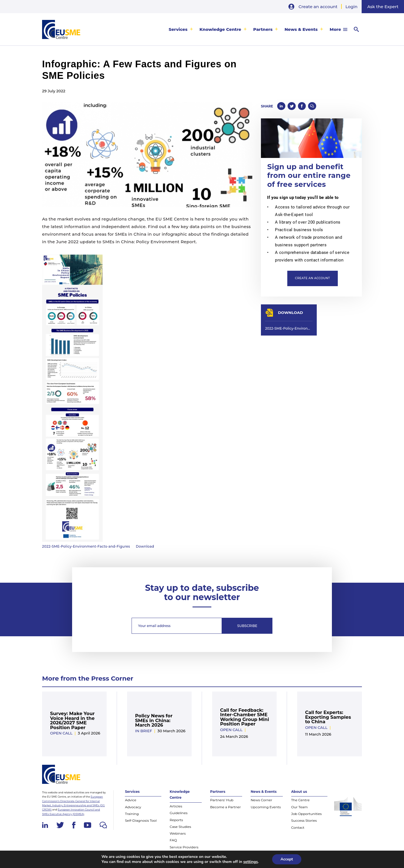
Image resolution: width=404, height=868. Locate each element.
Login (351, 7)
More (335, 29)
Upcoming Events (266, 807)
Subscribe (247, 626)
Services (178, 29)
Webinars (178, 833)
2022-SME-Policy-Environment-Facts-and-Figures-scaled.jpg (289, 328)
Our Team (299, 807)
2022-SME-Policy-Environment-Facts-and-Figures (86, 546)
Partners (263, 29)
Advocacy (133, 807)
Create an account (318, 7)
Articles (176, 806)
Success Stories (304, 820)
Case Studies (180, 827)
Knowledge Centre (220, 29)
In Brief (144, 731)
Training (132, 814)
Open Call (61, 733)
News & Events (301, 29)
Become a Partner (225, 807)
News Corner (261, 800)
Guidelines (179, 813)
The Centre (300, 800)
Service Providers (184, 847)
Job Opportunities (307, 814)
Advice (130, 800)
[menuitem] (181, 29)
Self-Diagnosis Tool (141, 820)
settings (251, 862)
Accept (287, 859)
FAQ (173, 840)
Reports (176, 820)
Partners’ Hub (222, 800)
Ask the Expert (383, 7)
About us (299, 792)
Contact (298, 827)
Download (145, 546)
